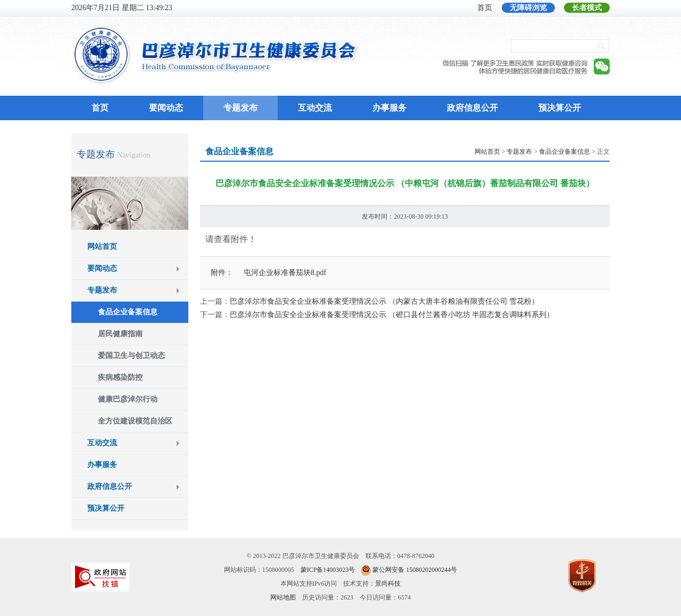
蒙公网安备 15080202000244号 (415, 570)
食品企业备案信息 (128, 312)
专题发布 (240, 108)
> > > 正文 (542, 152)
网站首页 (102, 247)
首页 (485, 8)
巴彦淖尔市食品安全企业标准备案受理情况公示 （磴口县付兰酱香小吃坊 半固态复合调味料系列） (392, 315)
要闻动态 (166, 108)
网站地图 (283, 597)
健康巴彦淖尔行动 (128, 399)
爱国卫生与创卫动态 (131, 356)
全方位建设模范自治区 (135, 421)
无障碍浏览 (528, 8)
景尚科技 (388, 584)
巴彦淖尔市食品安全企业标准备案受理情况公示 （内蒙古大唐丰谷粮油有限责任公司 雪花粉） (384, 301)
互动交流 (315, 108)
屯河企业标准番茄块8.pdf (285, 273)
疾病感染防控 (120, 377)
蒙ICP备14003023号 (328, 570)
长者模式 (587, 8)
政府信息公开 (472, 108)
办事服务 (389, 108)
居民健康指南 (120, 334)
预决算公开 (560, 108)
